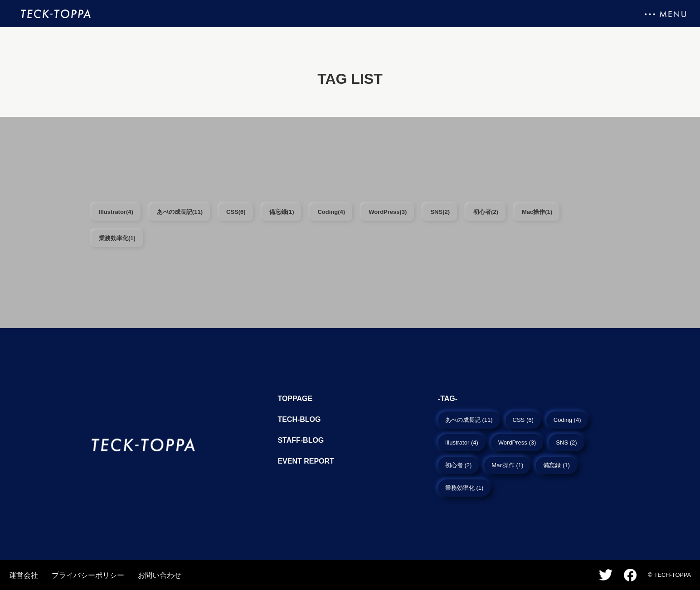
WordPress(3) (388, 212)
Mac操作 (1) (507, 465)
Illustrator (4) (462, 442)
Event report (306, 461)
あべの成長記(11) (180, 212)
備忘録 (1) (557, 465)
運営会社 (24, 575)
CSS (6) (523, 420)
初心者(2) (486, 212)
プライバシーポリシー (88, 575)
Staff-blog (301, 440)
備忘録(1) (282, 212)
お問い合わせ (160, 575)
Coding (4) (567, 420)
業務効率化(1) (117, 238)
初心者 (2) (459, 465)
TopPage (295, 399)
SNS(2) (440, 212)
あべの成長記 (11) (469, 420)
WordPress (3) (517, 442)
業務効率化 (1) (464, 488)
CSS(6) (236, 212)
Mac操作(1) (537, 212)
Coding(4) (331, 212)
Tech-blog (299, 419)
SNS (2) (566, 442)
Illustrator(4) (116, 212)
